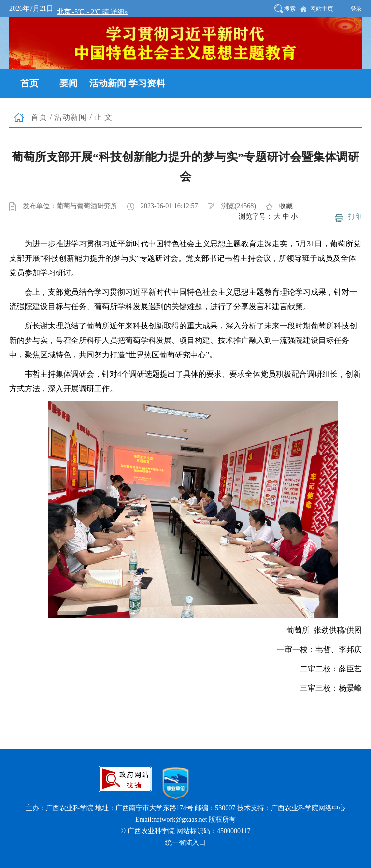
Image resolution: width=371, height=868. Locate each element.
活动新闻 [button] (108, 83)
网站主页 (322, 9)
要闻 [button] (69, 83)
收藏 (286, 206)
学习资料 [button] (147, 83)
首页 (39, 117)
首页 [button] (29, 83)
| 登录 (355, 9)
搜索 (290, 9)
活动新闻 (71, 117)
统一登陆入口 (185, 843)
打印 (355, 217)
